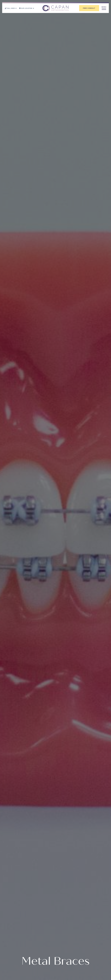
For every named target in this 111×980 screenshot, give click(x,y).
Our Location (27, 8)
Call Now (11, 8)
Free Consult (89, 8)
